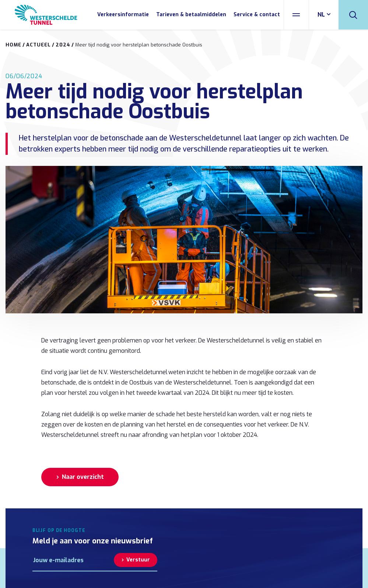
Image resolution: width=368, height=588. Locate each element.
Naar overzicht (83, 477)
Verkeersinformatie (123, 15)
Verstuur (138, 560)
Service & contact (257, 15)
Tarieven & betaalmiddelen (191, 15)
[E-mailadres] (73, 560)
